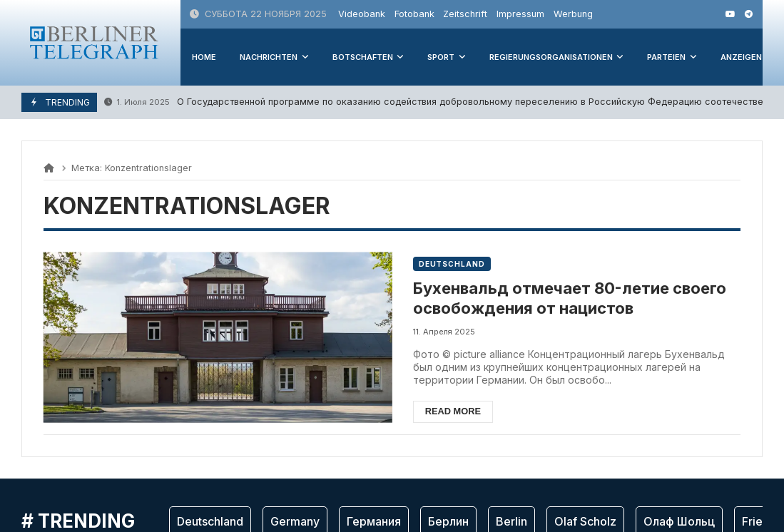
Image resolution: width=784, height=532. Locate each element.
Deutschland (452, 264)
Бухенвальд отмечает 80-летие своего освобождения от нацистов (570, 298)
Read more (453, 411)
